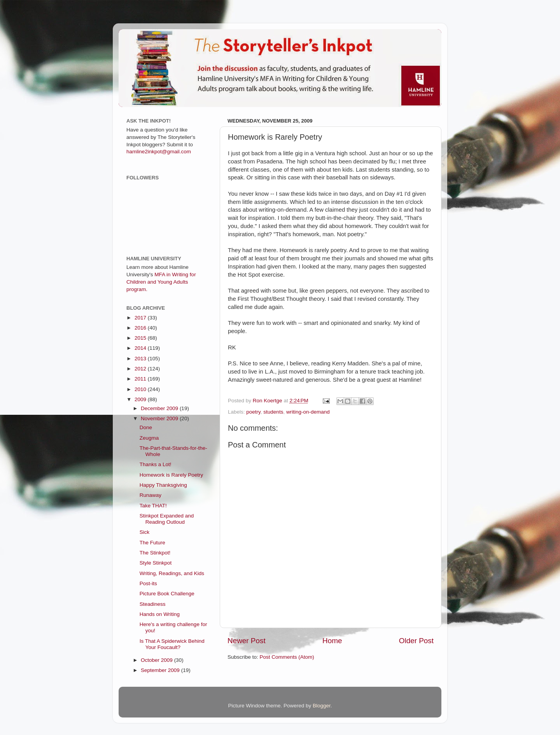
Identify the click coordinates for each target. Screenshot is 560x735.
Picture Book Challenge (167, 594)
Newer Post (247, 641)
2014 (141, 348)
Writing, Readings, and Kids (172, 573)
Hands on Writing (160, 614)
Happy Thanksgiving (163, 485)
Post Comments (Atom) (287, 657)
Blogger (322, 706)
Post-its (148, 583)
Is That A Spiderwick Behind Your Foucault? (172, 644)
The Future (152, 543)
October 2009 (157, 660)
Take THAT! (153, 506)
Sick (145, 532)
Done (146, 427)
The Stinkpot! (155, 553)
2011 (141, 379)
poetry (253, 412)
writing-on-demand (308, 412)
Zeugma (149, 438)
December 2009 (160, 408)
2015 (141, 338)
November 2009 (160, 418)
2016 (141, 328)
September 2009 (161, 670)
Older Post (416, 641)
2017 (141, 318)
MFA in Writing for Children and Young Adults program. (161, 282)
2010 (141, 389)
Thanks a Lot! (156, 464)
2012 (141, 369)
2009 (141, 399)
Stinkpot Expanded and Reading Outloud (167, 519)
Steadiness (153, 604)
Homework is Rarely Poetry (171, 475)
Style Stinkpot (156, 563)
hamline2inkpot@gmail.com (159, 152)
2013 (141, 359)
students (273, 412)
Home (332, 641)
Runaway (150, 495)
